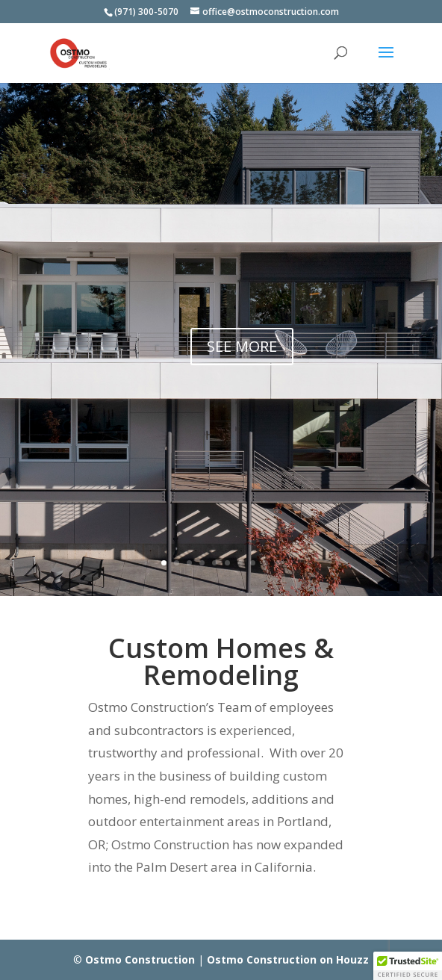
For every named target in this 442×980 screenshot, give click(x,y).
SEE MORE (242, 347)
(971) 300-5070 (146, 12)
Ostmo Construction (140, 959)
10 (278, 563)
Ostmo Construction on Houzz (288, 959)
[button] (408, 966)
